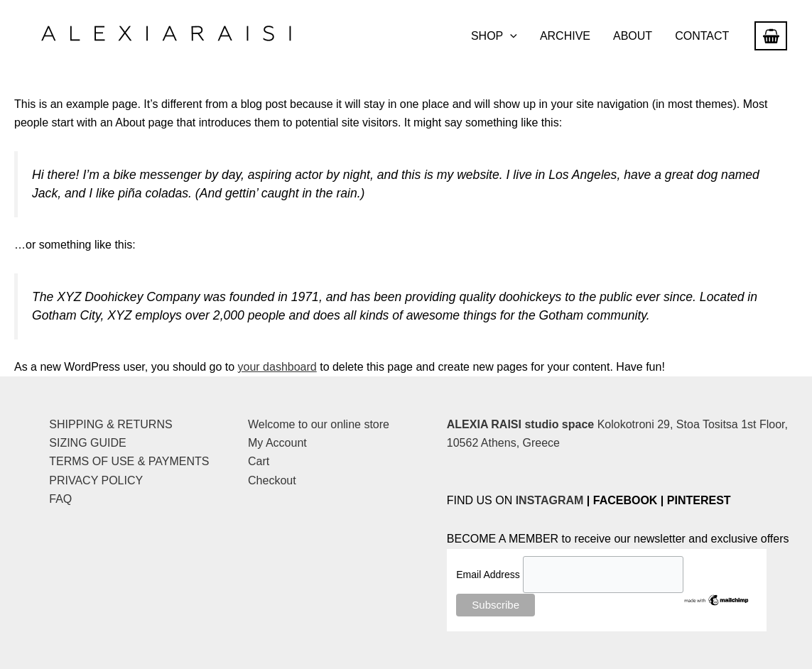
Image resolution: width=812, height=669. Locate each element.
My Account (277, 443)
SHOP (494, 36)
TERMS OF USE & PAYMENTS (129, 461)
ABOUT (633, 36)
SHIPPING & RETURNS (110, 424)
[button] (510, 36)
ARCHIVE (565, 36)
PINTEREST (699, 500)
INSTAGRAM (550, 500)
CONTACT (702, 36)
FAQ (60, 499)
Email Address (489, 575)
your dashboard (277, 367)
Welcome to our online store (319, 424)
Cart (259, 461)
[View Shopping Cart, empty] (771, 36)
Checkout (272, 480)
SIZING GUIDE (87, 443)
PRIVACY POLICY (96, 480)
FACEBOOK (626, 500)
